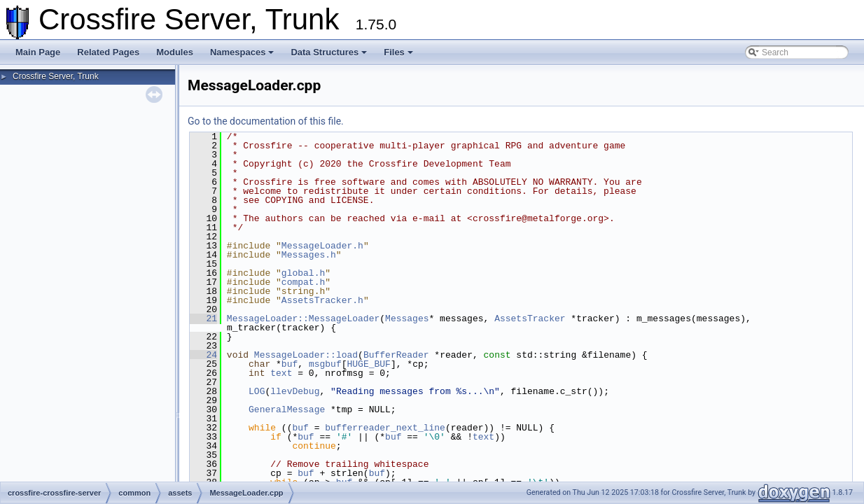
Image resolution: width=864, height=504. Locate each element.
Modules (175, 52)
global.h (303, 273)
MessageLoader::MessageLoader (303, 318)
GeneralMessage (287, 409)
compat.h (303, 282)
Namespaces (242, 52)
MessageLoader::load (306, 355)
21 (203, 318)
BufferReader (396, 355)
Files (398, 52)
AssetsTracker (530, 318)
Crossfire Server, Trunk (56, 76)
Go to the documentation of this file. (266, 121)
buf (290, 364)
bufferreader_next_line (385, 428)
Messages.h (309, 255)
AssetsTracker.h (322, 300)
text (281, 373)
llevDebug (295, 391)
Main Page (38, 52)
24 (203, 355)
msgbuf (325, 364)
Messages (407, 318)
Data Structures (329, 52)
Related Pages (108, 52)
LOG (257, 391)
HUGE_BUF (368, 364)
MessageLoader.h (322, 246)
